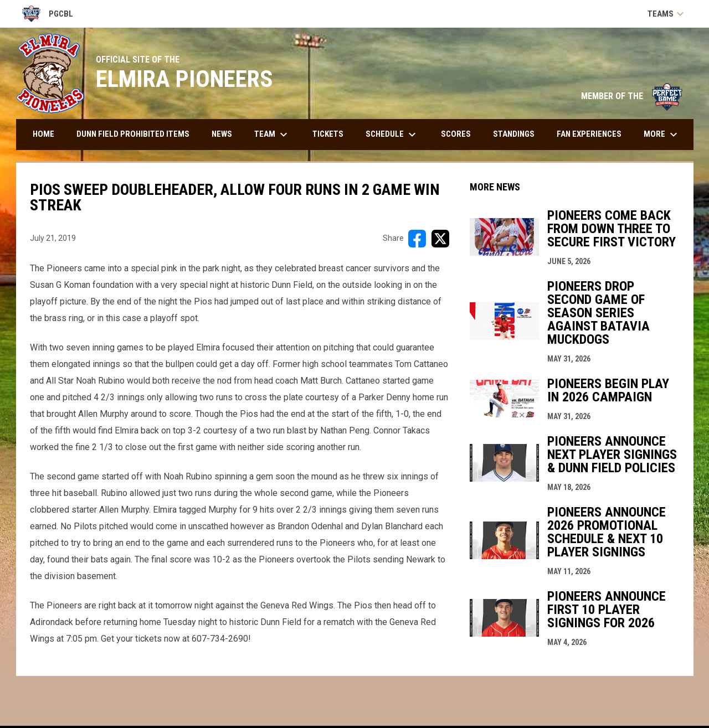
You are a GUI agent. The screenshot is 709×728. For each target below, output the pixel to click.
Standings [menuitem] (514, 134)
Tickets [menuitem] (328, 134)
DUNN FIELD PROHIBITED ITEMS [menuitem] (133, 134)
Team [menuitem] (272, 135)
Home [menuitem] (43, 134)
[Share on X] (440, 239)
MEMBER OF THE (632, 96)
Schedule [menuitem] (392, 135)
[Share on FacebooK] (417, 239)
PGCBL (48, 14)
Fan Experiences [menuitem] (589, 134)
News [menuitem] (222, 134)
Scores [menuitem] (456, 134)
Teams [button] (667, 14)
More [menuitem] (662, 135)
